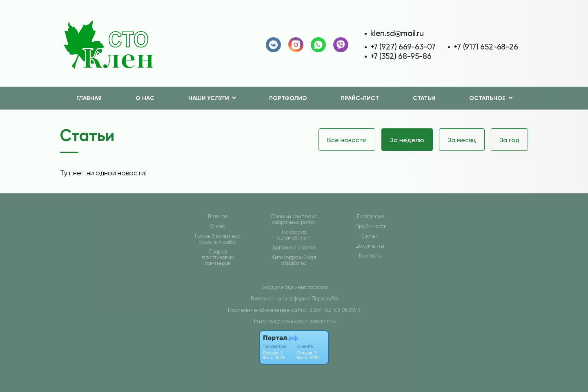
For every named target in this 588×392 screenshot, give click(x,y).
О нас (145, 98)
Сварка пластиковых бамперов (218, 258)
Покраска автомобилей (294, 235)
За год (509, 140)
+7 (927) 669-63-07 (403, 47)
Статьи (424, 98)
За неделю (407, 140)
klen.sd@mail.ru (397, 33)
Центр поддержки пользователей (294, 321)
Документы (370, 246)
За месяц (462, 140)
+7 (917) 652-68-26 (486, 47)
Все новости (347, 140)
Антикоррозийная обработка (294, 260)
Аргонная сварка (294, 248)
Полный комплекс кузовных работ (218, 239)
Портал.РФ (325, 299)
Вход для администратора (294, 287)
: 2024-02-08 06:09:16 (334, 310)
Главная (89, 98)
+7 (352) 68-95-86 (401, 56)
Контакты (370, 256)
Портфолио (288, 98)
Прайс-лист (360, 98)
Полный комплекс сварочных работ (294, 220)
